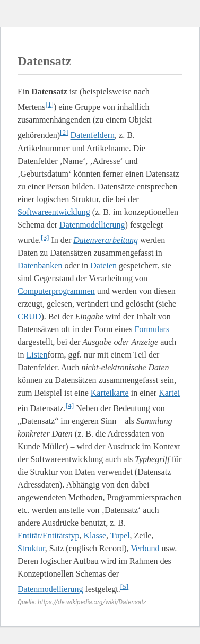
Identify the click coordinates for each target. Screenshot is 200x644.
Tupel (120, 536)
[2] (64, 132)
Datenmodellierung (92, 225)
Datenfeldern (93, 136)
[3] (45, 237)
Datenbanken (40, 266)
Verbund (145, 548)
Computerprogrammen (56, 291)
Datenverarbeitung (106, 240)
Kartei (169, 393)
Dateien (103, 266)
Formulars (152, 329)
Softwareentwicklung (54, 212)
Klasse (95, 536)
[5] (125, 586)
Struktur (31, 548)
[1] (49, 104)
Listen (37, 355)
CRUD (29, 316)
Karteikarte (110, 393)
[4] (70, 406)
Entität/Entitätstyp (48, 536)
